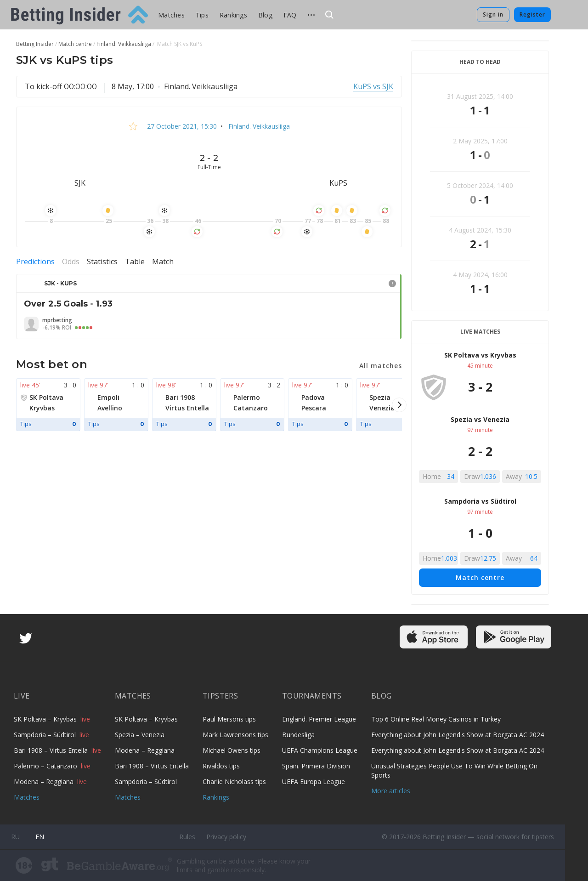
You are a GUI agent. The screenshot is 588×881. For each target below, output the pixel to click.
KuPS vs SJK (373, 86)
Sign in (493, 14)
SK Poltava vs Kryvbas (480, 355)
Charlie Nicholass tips (234, 782)
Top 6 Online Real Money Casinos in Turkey (436, 719)
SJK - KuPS (60, 283)
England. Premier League (319, 719)
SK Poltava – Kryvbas (46, 719)
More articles (391, 791)
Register (532, 14)
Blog (265, 15)
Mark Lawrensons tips (235, 735)
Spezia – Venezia (140, 735)
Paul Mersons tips (229, 719)
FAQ (290, 15)
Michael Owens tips (232, 750)
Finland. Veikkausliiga (258, 126)
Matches (171, 15)
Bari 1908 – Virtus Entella (52, 750)
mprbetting (57, 320)
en (40, 837)
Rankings (233, 15)
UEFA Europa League (314, 782)
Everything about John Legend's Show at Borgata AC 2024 (458, 735)
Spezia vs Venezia (480, 419)
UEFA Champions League (320, 750)
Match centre (480, 577)
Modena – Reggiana (45, 782)
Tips (202, 15)
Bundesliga (298, 735)
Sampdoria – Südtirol (46, 735)
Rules (187, 837)
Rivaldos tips (221, 766)
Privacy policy (226, 837)
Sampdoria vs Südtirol (480, 501)
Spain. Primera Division (316, 766)
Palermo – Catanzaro (46, 766)
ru (15, 837)
